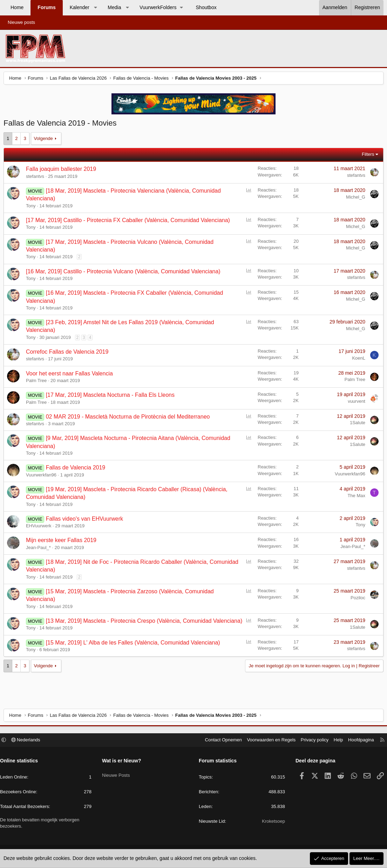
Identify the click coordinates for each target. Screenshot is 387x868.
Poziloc (356, 599)
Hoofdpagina (358, 741)
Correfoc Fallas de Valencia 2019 (69, 353)
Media (114, 7)
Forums (46, 7)
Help (335, 741)
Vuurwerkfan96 (43, 477)
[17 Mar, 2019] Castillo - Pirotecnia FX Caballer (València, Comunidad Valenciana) (130, 222)
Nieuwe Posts (118, 773)
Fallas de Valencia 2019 (77, 469)
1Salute (356, 424)
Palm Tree (38, 382)
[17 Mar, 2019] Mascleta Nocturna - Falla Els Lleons (112, 397)
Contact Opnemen (220, 741)
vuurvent (355, 403)
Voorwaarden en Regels (268, 741)
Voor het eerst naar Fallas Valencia (71, 375)
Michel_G (354, 199)
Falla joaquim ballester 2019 (63, 171)
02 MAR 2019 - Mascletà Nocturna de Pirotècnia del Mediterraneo (130, 418)
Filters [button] (366, 156)
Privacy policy (311, 741)
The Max (355, 497)
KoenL (357, 360)
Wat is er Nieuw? (123, 762)
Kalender (80, 7)
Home (17, 7)
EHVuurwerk (40, 528)
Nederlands (29, 741)
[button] (95, 8)
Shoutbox (206, 7)
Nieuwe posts (21, 22)
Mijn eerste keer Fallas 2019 (63, 542)
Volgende (45, 140)
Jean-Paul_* (40, 549)
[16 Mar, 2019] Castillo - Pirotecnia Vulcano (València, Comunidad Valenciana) (125, 273)
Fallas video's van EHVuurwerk (86, 520)
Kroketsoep (272, 822)
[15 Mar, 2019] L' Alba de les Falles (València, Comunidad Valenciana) (135, 652)
